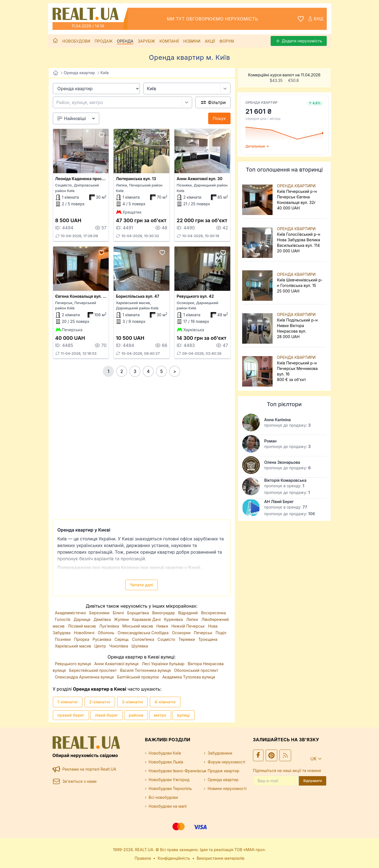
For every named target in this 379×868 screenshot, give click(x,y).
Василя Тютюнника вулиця (146, 670)
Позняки (64, 639)
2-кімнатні (100, 702)
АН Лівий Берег (279, 502)
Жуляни (122, 619)
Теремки (187, 639)
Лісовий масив (82, 626)
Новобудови (76, 41)
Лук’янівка (110, 626)
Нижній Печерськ (189, 626)
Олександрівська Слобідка (143, 633)
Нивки (163, 626)
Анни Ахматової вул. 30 (199, 179)
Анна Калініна (278, 420)
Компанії (169, 41)
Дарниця (82, 619)
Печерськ (204, 633)
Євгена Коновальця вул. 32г (82, 296)
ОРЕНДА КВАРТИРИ (296, 186)
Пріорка (82, 639)
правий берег (71, 715)
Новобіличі (85, 633)
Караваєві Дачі (147, 619)
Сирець (122, 639)
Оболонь (107, 633)
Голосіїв (63, 619)
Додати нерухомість (299, 41)
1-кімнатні (68, 702)
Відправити (313, 781)
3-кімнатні (132, 702)
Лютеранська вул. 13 (136, 179)
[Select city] (225, 89)
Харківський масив (74, 646)
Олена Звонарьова (282, 462)
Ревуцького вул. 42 (195, 296)
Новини (192, 41)
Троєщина (208, 639)
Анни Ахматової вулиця (117, 664)
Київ (104, 73)
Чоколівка (119, 646)
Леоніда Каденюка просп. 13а (84, 179)
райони (136, 715)
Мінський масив (138, 626)
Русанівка (102, 639)
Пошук (219, 118)
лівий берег (107, 715)
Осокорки (182, 633)
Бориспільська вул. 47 (137, 296)
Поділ (221, 633)
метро (160, 715)
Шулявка (140, 646)
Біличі (119, 613)
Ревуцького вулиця (74, 664)
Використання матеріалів (220, 858)
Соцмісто (167, 639)
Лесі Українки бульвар (164, 664)
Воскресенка (213, 613)
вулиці (183, 715)
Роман (270, 441)
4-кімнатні (165, 702)
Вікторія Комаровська (285, 480)
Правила (143, 858)
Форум (227, 41)
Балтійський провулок (138, 677)
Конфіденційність (174, 858)
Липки (193, 619)
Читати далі (142, 585)
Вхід (315, 19)
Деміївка (103, 619)
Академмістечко (71, 613)
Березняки (100, 613)
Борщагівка (139, 613)
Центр (101, 646)
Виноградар (164, 613)
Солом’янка (144, 639)
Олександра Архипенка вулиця (85, 677)
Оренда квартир (79, 73)
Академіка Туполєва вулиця (189, 677)
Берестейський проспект (93, 670)
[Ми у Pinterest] (271, 755)
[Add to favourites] (101, 135)
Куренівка (174, 619)
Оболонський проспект (196, 670)
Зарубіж (146, 41)
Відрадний (188, 613)
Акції (210, 41)
